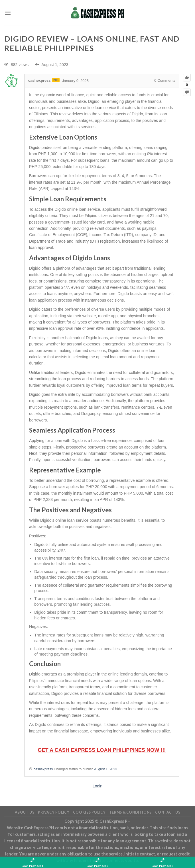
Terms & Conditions (130, 812)
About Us (25, 812)
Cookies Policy (89, 812)
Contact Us (168, 812)
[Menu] (8, 13)
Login (97, 786)
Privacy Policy (54, 812)
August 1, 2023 (106, 769)
